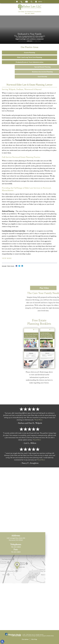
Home (17, 2)
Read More (39, 438)
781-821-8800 (30, 13)
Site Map (34, 639)
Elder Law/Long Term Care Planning (29, 57)
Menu (40, 2)
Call (22, 2)
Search (31, 2)
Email (27, 2)
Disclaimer (25, 639)
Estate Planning (29, 52)
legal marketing (36, 636)
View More (7, 258)
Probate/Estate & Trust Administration (29, 62)
